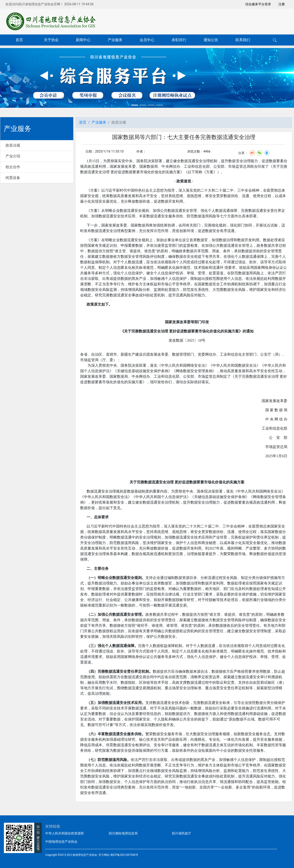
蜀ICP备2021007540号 (124, 855)
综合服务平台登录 (258, 4)
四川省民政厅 (181, 833)
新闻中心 (83, 40)
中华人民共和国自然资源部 (65, 833)
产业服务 (115, 40)
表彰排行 (179, 40)
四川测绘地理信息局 (123, 833)
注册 (282, 4)
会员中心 (147, 40)
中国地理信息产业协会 (61, 842)
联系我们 (243, 40)
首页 (19, 40)
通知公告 (211, 40)
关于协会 (51, 40)
